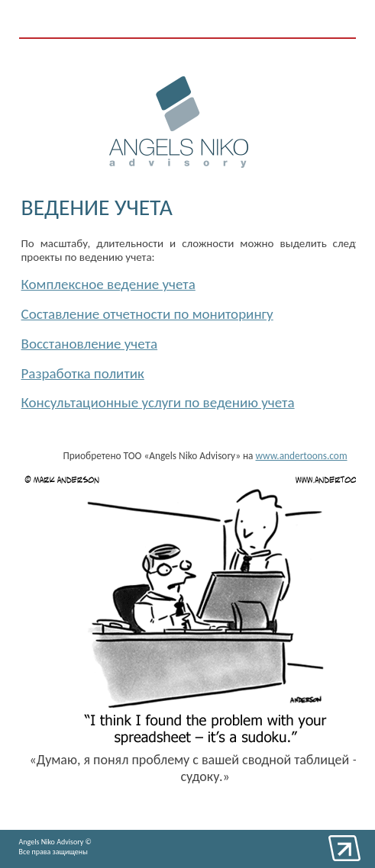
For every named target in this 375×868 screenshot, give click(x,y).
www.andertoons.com (302, 456)
